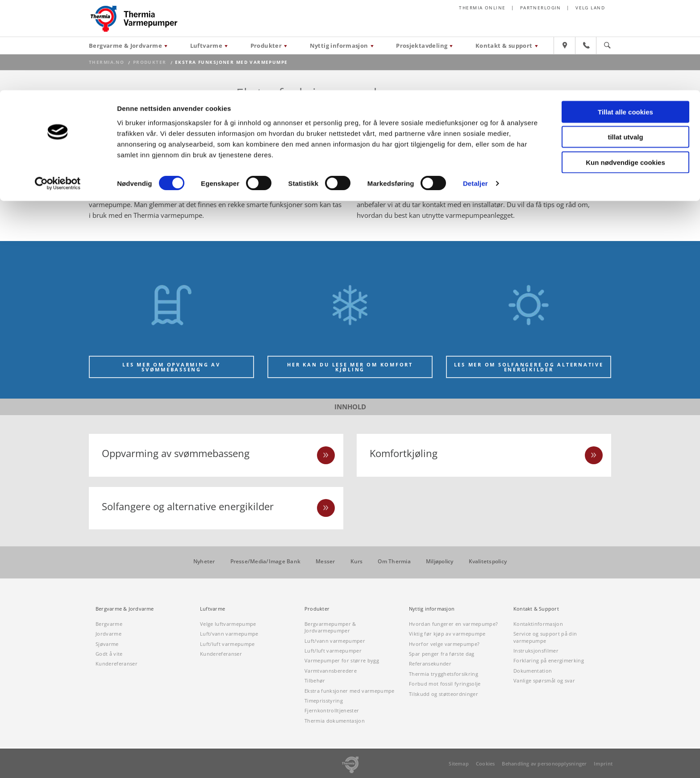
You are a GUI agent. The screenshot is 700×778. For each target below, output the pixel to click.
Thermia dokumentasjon (335, 721)
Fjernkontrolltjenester (332, 711)
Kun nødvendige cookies (625, 72)
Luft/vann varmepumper (335, 641)
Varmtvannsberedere (331, 671)
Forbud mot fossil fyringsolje (445, 684)
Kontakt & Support (536, 609)
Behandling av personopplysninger (544, 763)
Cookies (485, 763)
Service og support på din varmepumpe (545, 637)
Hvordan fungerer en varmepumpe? (453, 624)
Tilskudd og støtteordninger (444, 694)
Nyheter (204, 562)
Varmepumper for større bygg (342, 661)
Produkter (317, 609)
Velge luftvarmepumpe (228, 624)
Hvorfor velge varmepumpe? (444, 644)
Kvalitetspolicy (488, 562)
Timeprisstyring (324, 701)
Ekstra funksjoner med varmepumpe (350, 691)
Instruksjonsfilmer (536, 651)
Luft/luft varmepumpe (227, 644)
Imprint (603, 763)
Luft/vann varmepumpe (229, 634)
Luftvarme (212, 609)
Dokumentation (533, 671)
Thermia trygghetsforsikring (444, 674)
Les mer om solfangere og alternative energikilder (529, 367)
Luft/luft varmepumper (333, 651)
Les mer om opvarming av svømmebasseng (171, 367)
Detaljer (475, 94)
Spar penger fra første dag (442, 654)
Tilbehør (315, 680)
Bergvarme (109, 624)
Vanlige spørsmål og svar (544, 680)
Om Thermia (394, 562)
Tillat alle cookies (625, 22)
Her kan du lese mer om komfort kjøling (350, 367)
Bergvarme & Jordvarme (125, 609)
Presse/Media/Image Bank (266, 562)
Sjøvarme (107, 644)
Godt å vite (109, 654)
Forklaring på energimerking (549, 661)
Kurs (357, 562)
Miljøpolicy (440, 562)
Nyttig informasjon (432, 609)
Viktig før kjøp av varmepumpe (447, 634)
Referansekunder (430, 664)
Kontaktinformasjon (538, 624)
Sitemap (459, 763)
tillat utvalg (625, 47)
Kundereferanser (117, 664)
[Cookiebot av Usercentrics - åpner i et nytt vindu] (58, 94)
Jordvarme (108, 634)
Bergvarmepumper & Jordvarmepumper (330, 627)
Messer (325, 562)
